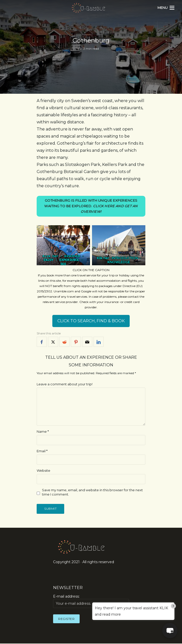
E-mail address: (91, 602)
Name (43, 432)
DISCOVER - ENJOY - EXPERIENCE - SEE (64, 261)
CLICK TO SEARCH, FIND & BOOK (91, 322)
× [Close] (174, 606)
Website (43, 471)
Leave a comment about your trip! (65, 385)
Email (42, 451)
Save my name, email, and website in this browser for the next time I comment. (92, 493)
